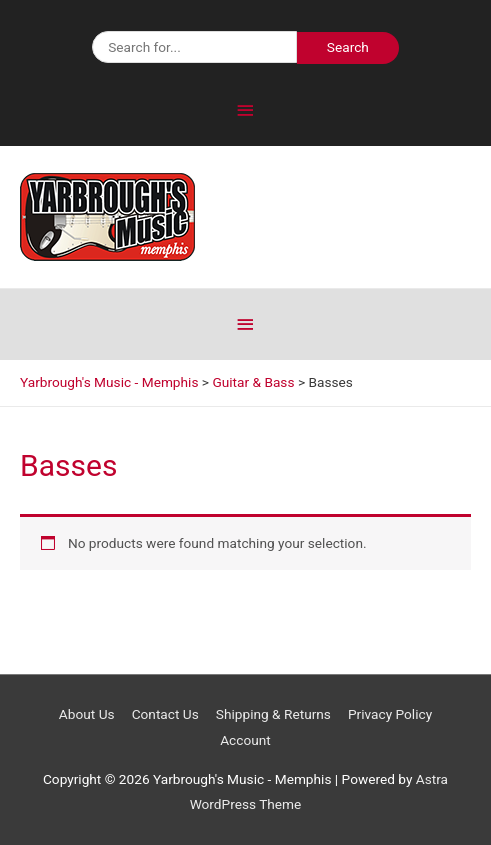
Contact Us (165, 714)
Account (245, 740)
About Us (87, 714)
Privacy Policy (390, 714)
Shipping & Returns (273, 714)
